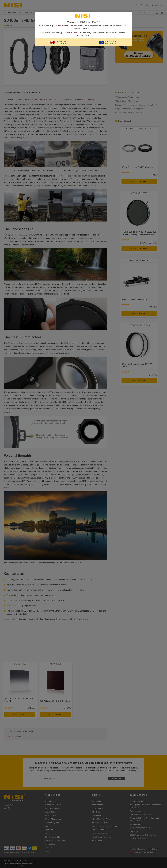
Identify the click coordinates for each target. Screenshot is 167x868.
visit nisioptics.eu (74, 33)
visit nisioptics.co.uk (67, 26)
